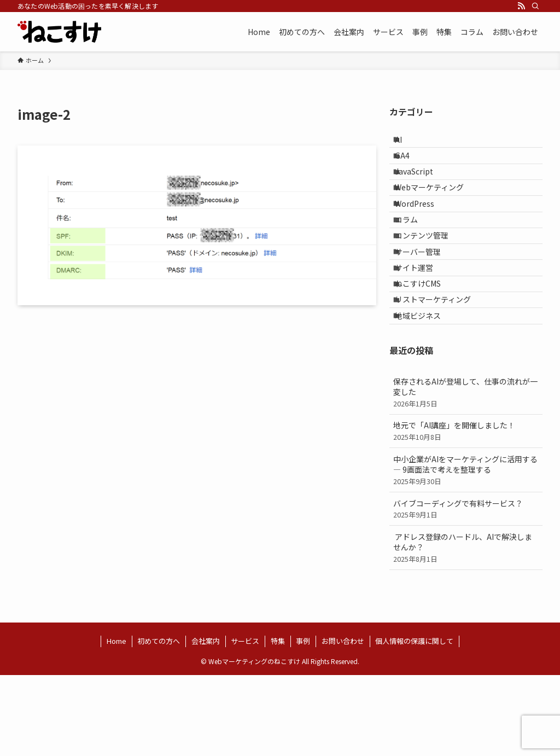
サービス (245, 722)
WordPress (423, 234)
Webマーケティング (437, 211)
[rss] (521, 6)
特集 (278, 722)
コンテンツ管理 (430, 279)
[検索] (535, 6)
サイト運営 (422, 324)
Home (116, 722)
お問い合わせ (343, 722)
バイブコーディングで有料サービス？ (466, 589)
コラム (415, 257)
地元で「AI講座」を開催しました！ (466, 512)
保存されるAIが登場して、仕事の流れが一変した (466, 473)
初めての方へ (159, 722)
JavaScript (422, 188)
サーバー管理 (426, 302)
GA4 (410, 165)
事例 (303, 722)
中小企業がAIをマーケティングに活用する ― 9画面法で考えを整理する (466, 550)
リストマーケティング (441, 370)
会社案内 (206, 722)
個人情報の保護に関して (414, 722)
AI (407, 143)
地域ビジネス (426, 393)
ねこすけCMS (426, 347)
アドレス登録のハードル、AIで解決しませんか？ (466, 628)
